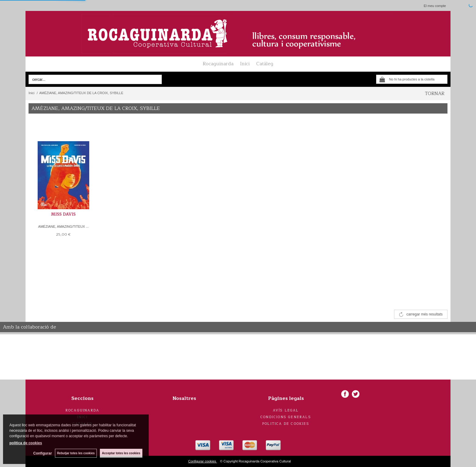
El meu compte (435, 6)
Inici (245, 64)
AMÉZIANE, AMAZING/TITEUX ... (63, 227)
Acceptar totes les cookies (121, 453)
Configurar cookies (203, 461)
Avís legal (286, 410)
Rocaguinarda (218, 64)
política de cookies (26, 443)
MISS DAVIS (63, 214)
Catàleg (265, 64)
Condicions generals (286, 417)
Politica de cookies (286, 424)
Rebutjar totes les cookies (76, 453)
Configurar (43, 453)
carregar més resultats (425, 314)
